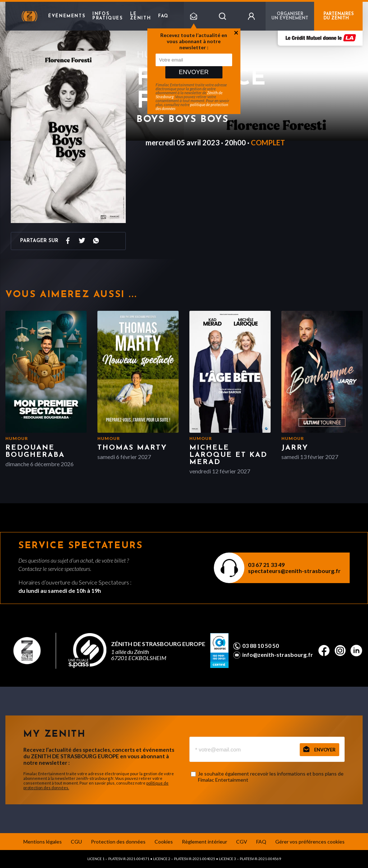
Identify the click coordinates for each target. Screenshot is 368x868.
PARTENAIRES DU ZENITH (339, 16)
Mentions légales (43, 842)
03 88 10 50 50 (261, 646)
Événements (67, 16)
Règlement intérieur (204, 842)
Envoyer (194, 72)
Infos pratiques (107, 16)
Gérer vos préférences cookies (310, 842)
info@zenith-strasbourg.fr (278, 655)
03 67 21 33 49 (266, 565)
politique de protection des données (192, 106)
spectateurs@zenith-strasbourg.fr (294, 571)
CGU (76, 842)
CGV (242, 842)
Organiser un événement (290, 16)
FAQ (163, 16)
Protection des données (118, 842)
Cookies (164, 842)
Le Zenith (141, 16)
